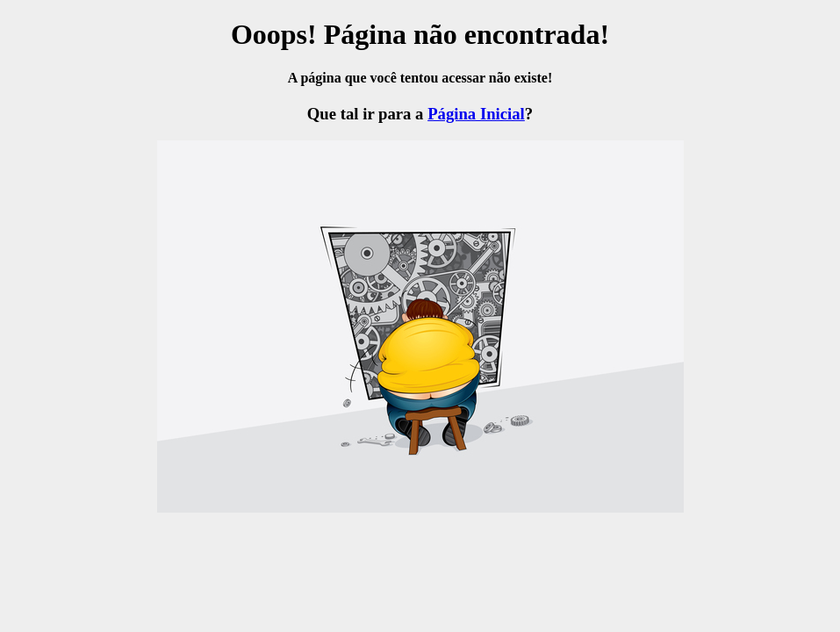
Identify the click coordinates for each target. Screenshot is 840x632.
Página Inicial (476, 114)
